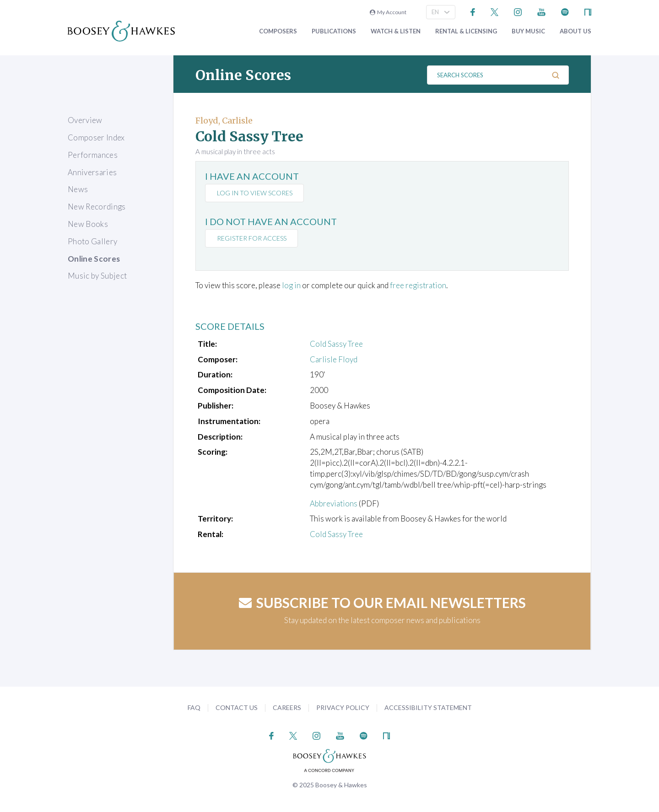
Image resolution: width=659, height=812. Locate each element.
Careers (287, 707)
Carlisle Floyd (334, 359)
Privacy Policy (343, 707)
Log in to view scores (255, 193)
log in (291, 285)
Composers (278, 31)
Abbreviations (334, 503)
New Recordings (97, 207)
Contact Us (237, 707)
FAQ (194, 707)
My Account (388, 12)
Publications (334, 31)
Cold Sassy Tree (336, 344)
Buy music (528, 31)
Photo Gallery (92, 241)
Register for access (252, 238)
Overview (85, 120)
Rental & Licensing (466, 31)
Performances (93, 155)
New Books (88, 224)
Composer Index (96, 137)
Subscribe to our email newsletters (382, 602)
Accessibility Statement (428, 707)
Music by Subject (97, 276)
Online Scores (94, 259)
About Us (575, 31)
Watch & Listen (396, 31)
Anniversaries (92, 172)
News (78, 189)
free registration (418, 285)
